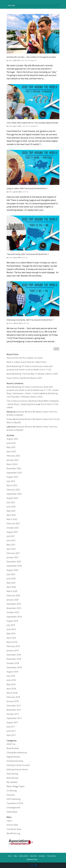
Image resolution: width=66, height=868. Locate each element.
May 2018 (11, 684)
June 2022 (11, 507)
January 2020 (13, 600)
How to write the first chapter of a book (25, 358)
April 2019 (11, 638)
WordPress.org (13, 833)
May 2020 (11, 583)
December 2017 (14, 706)
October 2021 (13, 528)
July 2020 (11, 574)
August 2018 (12, 672)
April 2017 (11, 735)
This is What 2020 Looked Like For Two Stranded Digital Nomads (32, 123)
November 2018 (14, 659)
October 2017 (13, 714)
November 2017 (14, 710)
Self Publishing (14, 799)
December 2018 (14, 655)
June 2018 (11, 680)
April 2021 (11, 549)
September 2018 (14, 667)
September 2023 (14, 473)
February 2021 (13, 553)
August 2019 (12, 621)
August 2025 (12, 439)
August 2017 (12, 722)
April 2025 (11, 452)
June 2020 (11, 579)
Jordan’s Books (23, 856)
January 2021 (13, 557)
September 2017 (14, 718)
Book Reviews (13, 748)
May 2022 (11, 511)
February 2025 (13, 456)
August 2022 (12, 498)
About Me (33, 856)
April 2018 (11, 689)
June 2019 (11, 629)
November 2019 (14, 608)
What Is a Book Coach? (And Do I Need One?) (27, 362)
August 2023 (12, 477)
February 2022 (13, 523)
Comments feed (14, 829)
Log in (9, 821)
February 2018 (13, 697)
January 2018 (13, 701)
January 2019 (13, 650)
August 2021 (12, 532)
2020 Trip (24, 60)
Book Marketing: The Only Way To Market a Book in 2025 (32, 374)
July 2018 (11, 676)
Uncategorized (32, 60)
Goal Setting (12, 774)
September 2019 (14, 617)
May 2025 (11, 447)
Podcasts (11, 795)
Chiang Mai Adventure (17, 753)
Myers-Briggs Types (16, 786)
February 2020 (13, 596)
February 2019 (13, 646)
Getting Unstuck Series (17, 769)
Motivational (12, 778)
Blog (15, 856)
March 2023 (12, 485)
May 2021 (11, 545)
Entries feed (12, 825)
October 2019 (13, 612)
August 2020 (12, 570)
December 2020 (14, 562)
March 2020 (12, 591)
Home (10, 856)
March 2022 (12, 519)
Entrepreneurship (15, 761)
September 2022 (14, 494)
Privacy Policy (52, 856)
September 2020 (14, 566)
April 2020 (11, 587)
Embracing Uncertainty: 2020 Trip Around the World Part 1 (30, 320)
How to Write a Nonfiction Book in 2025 (24, 378)
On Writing (12, 791)
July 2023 (11, 481)
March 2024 (12, 464)
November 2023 (14, 468)
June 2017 (11, 731)
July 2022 (11, 502)
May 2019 (11, 634)
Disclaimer (42, 856)
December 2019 (14, 604)
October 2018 (13, 663)
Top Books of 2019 (15, 803)
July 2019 (11, 625)
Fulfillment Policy (32, 859)
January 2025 (13, 460)
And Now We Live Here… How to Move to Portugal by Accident (31, 57)
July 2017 (11, 727)
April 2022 (11, 515)
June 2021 (11, 540)
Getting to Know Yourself (18, 765)
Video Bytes (12, 812)
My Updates (12, 782)
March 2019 (12, 642)
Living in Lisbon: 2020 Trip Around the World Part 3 (27, 188)
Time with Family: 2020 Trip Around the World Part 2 (28, 254)
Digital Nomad (13, 757)
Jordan (10, 60)
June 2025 (11, 443)
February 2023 (13, 490)
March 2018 (12, 693)
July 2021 (11, 536)
